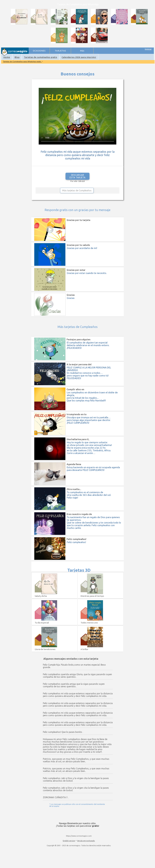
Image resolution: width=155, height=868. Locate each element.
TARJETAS (60, 51)
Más (82, 51)
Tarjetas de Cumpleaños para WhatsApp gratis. (22, 62)
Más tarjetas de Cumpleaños (77, 190)
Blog (17, 57)
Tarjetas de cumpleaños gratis (41, 57)
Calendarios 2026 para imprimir (79, 57)
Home (7, 57)
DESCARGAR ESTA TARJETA (77, 176)
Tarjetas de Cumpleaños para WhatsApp (78, 4)
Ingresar (148, 49)
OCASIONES (39, 51)
